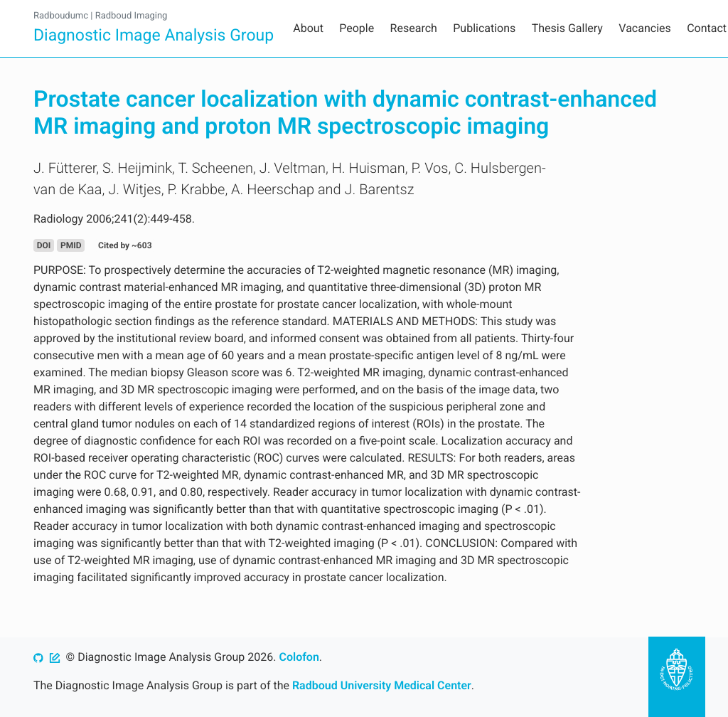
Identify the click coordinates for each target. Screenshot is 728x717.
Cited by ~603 (125, 245)
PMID (71, 245)
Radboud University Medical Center (382, 685)
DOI (44, 245)
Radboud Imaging (132, 16)
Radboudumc (61, 16)
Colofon (299, 657)
